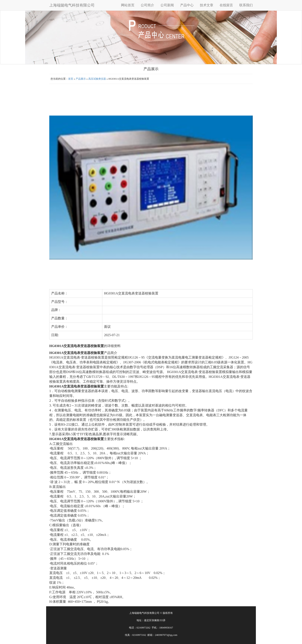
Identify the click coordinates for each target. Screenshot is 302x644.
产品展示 (81, 79)
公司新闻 (167, 5)
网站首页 (128, 5)
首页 (71, 79)
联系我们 (246, 5)
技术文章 (207, 5)
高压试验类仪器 (97, 79)
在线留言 (226, 5)
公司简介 (147, 5)
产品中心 (187, 5)
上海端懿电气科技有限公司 (72, 5)
